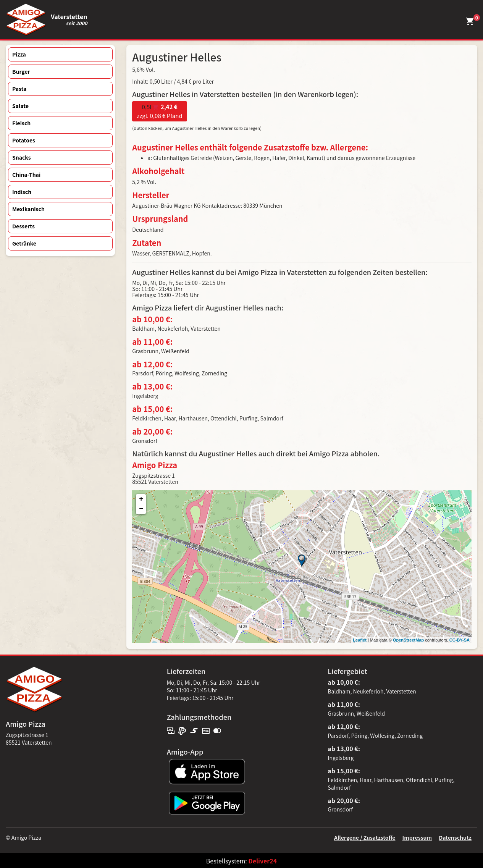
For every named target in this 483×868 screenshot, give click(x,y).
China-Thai (26, 175)
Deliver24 (262, 861)
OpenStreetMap (408, 640)
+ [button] (141, 499)
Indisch (22, 192)
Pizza (19, 54)
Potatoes (24, 140)
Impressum (417, 837)
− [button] (141, 509)
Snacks (22, 157)
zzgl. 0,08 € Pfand (159, 111)
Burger (21, 71)
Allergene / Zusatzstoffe (365, 837)
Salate (20, 106)
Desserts (23, 226)
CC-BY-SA (460, 640)
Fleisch (21, 123)
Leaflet (359, 640)
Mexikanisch (28, 209)
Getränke (24, 243)
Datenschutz (455, 837)
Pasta (19, 89)
